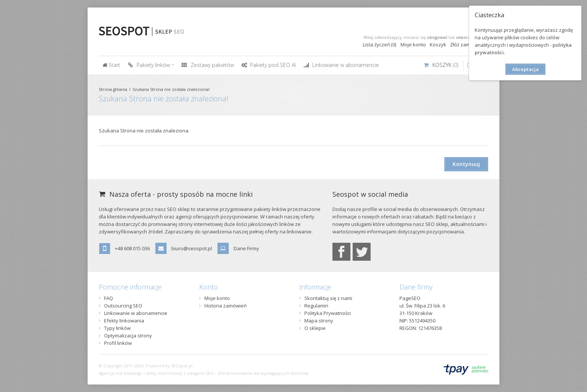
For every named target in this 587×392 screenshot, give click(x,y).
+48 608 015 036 (132, 248)
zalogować (437, 37)
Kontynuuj (466, 164)
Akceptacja (525, 69)
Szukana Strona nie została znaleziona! (171, 89)
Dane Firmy (246, 248)
